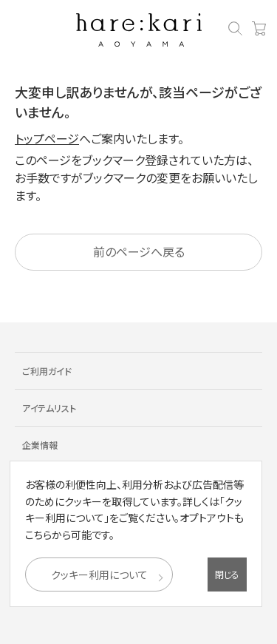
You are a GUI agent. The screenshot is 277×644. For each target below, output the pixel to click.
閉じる (227, 574)
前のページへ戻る (139, 251)
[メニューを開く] (18, 31)
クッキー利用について (99, 574)
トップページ (47, 138)
